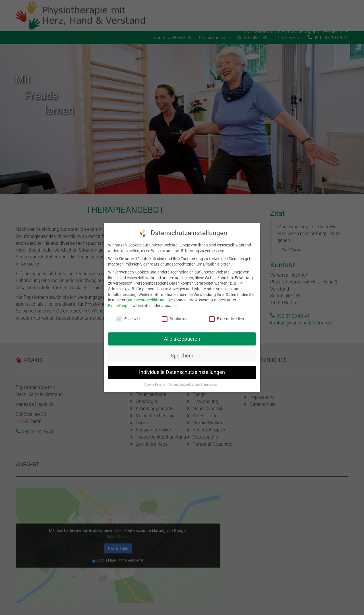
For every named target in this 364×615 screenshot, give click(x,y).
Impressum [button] (211, 382)
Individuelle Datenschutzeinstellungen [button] (182, 370)
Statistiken (175, 316)
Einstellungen (120, 303)
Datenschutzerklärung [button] (185, 382)
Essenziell (129, 316)
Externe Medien (227, 316)
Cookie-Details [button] (155, 382)
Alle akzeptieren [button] (182, 336)
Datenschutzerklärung (146, 297)
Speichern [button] (182, 353)
